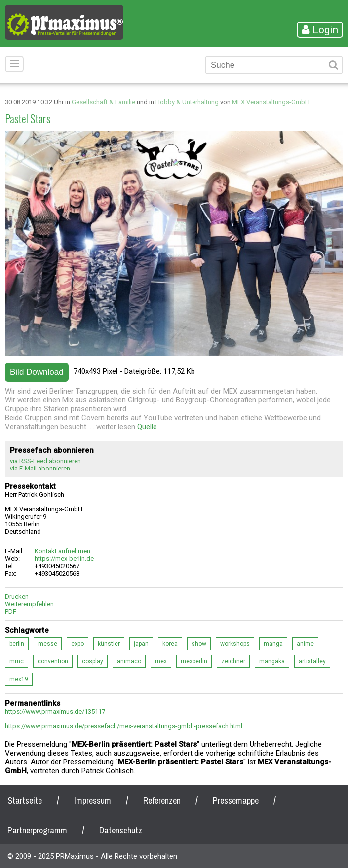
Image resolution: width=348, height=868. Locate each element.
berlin (17, 644)
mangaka (272, 661)
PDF (11, 611)
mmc (17, 661)
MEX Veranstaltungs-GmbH (271, 102)
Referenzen (162, 801)
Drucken (17, 597)
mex (161, 661)
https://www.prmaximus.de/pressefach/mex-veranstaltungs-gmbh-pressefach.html (124, 726)
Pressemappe (236, 801)
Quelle (147, 427)
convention (53, 661)
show (199, 644)
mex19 (19, 679)
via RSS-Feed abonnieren (45, 461)
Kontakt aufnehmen (62, 551)
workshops (235, 644)
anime (305, 644)
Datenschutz (121, 830)
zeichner (233, 661)
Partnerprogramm (37, 830)
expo (77, 644)
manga (273, 644)
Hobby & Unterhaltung (187, 102)
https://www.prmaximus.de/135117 (55, 711)
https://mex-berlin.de (64, 559)
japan (141, 644)
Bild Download (37, 372)
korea (170, 644)
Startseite (25, 801)
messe (48, 644)
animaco (129, 661)
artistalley (312, 661)
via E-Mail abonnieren (40, 468)
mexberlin (194, 661)
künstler (109, 644)
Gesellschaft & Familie (103, 102)
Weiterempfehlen (29, 604)
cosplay (93, 661)
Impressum (93, 801)
